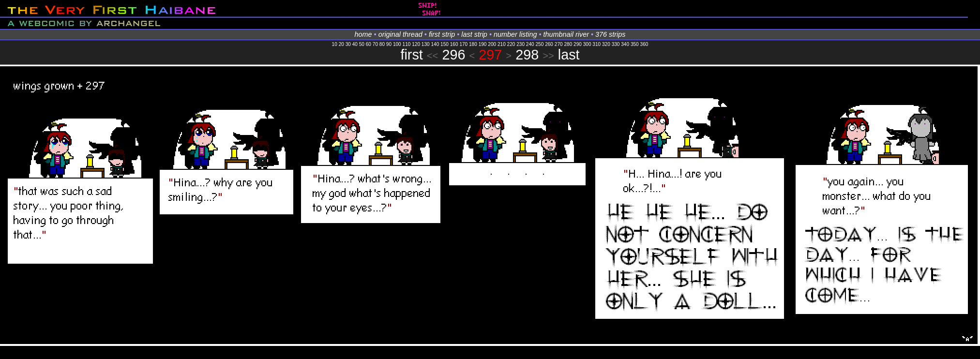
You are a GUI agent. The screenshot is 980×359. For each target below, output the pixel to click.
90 (389, 44)
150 (445, 44)
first (411, 55)
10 (335, 44)
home (363, 34)
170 (463, 44)
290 (578, 44)
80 (382, 44)
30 (348, 44)
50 (362, 44)
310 (596, 44)
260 (549, 44)
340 (625, 44)
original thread (400, 34)
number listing (515, 34)
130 (426, 44)
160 (454, 44)
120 (416, 44)
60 (369, 44)
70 (375, 44)
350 (635, 44)
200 (492, 44)
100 (397, 44)
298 (527, 55)
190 (483, 44)
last (569, 55)
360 (644, 44)
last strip (474, 34)
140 (435, 44)
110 (407, 44)
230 (520, 44)
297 (490, 55)
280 (568, 44)
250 (540, 44)
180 (473, 44)
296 (453, 55)
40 (355, 44)
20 (341, 44)
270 (559, 44)
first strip (442, 34)
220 (511, 44)
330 (616, 44)
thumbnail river (566, 34)
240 (530, 44)
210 (502, 44)
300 (587, 44)
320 (606, 44)
